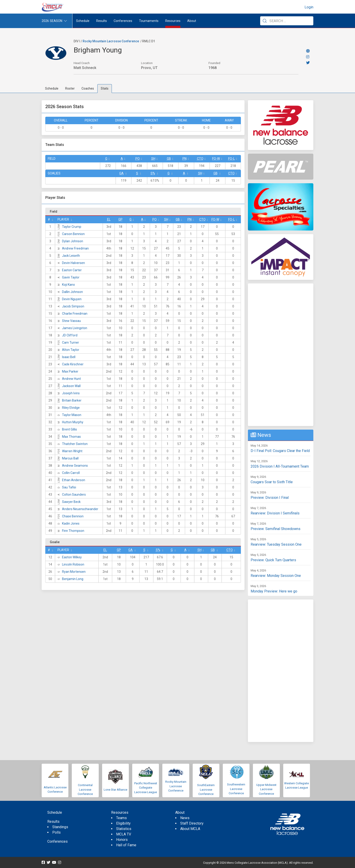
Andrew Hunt (71, 379)
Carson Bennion (73, 234)
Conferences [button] (123, 21)
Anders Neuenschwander (80, 509)
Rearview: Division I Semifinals (275, 513)
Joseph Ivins (71, 393)
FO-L (231, 159)
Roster (70, 88)
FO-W (216, 159)
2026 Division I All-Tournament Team (280, 466)
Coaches (88, 88)
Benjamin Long (73, 579)
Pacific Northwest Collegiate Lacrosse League (146, 788)
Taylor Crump (72, 227)
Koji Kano (68, 285)
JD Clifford (70, 335)
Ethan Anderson (74, 480)
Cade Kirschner (73, 364)
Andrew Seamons (75, 466)
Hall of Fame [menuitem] (126, 845)
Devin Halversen (73, 263)
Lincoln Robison (73, 564)
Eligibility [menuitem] (123, 823)
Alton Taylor (71, 350)
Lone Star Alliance (115, 790)
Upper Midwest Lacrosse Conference (266, 789)
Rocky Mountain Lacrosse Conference (111, 41)
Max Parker (70, 371)
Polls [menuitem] (56, 832)
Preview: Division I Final (270, 498)
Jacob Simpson (73, 306)
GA (121, 173)
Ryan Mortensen (74, 572)
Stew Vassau (71, 321)
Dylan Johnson (73, 241)
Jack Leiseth (71, 256)
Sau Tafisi (69, 487)
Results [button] (102, 21)
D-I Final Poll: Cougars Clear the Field (280, 451)
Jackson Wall (71, 386)
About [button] (192, 21)
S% (153, 173)
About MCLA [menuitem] (190, 829)
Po (138, 159)
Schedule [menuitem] (83, 21)
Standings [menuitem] (60, 827)
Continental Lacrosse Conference (85, 790)
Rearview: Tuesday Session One (276, 544)
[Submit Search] (265, 21)
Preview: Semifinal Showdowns (276, 529)
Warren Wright (72, 451)
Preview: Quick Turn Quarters (273, 560)
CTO (200, 159)
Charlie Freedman (75, 314)
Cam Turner (71, 342)
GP (120, 219)
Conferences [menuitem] (58, 841)
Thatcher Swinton (75, 444)
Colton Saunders (74, 495)
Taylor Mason (72, 415)
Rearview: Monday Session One (276, 576)
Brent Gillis (70, 429)
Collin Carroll (71, 473)
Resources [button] (173, 21)
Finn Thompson (73, 531)
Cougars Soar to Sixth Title (272, 482)
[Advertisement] (281, 355)
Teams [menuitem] (121, 818)
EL (109, 219)
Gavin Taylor (71, 277)
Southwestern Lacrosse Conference (236, 789)
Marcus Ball (70, 458)
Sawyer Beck (71, 502)
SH (153, 159)
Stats (105, 88)
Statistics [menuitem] (124, 829)
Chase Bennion (73, 516)
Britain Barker (72, 400)
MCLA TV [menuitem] (124, 834)
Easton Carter (72, 270)
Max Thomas (71, 437)
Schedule (52, 88)
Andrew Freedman (75, 248)
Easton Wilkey (72, 557)
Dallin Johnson (72, 292)
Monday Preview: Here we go (274, 591)
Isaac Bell (69, 357)
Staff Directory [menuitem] (192, 823)
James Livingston (75, 328)
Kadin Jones (71, 523)
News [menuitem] (185, 818)
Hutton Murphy (73, 422)
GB (169, 159)
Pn (185, 159)
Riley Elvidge (71, 408)
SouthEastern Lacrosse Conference (206, 790)
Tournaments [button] (149, 21)
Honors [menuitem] (122, 840)
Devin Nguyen (72, 299)
